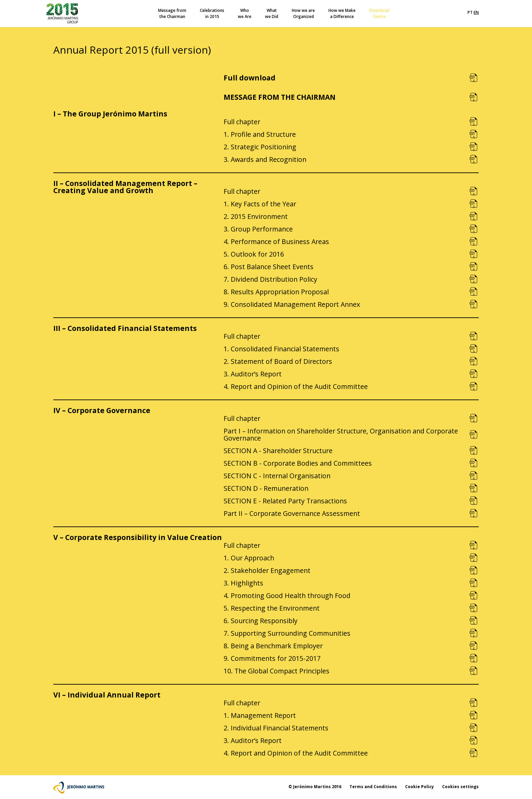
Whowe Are (245, 13)
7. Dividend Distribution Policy (270, 279)
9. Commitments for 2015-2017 (272, 658)
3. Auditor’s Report (253, 374)
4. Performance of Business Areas (276, 241)
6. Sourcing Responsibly (261, 621)
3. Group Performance (258, 229)
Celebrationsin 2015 (212, 13)
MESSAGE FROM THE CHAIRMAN (280, 97)
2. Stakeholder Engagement (267, 570)
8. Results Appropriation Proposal (276, 292)
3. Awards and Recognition (265, 159)
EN (476, 12)
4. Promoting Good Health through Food (287, 596)
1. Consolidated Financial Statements (281, 349)
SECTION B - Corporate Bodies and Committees (298, 463)
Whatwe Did (272, 13)
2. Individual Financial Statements (276, 728)
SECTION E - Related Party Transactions (285, 501)
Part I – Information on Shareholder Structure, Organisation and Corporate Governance (341, 434)
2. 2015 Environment (256, 216)
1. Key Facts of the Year (260, 204)
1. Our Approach (249, 558)
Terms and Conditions (373, 787)
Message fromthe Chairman (172, 13)
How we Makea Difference (342, 13)
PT (470, 12)
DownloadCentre (379, 13)
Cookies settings (460, 787)
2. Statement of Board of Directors (278, 361)
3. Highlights (243, 583)
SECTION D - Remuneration (266, 488)
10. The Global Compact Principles (277, 671)
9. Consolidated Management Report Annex (292, 304)
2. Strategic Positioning (260, 147)
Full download (250, 78)
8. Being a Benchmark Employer (273, 646)
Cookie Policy (420, 787)
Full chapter (242, 122)
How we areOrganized (303, 13)
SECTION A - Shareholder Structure (278, 451)
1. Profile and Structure (260, 134)
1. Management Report (260, 715)
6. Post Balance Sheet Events (269, 267)
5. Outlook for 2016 (254, 254)
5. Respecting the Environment (272, 608)
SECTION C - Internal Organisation (277, 476)
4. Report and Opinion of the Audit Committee (296, 386)
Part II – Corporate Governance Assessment (292, 513)
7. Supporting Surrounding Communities (287, 633)
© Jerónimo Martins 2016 (315, 787)
